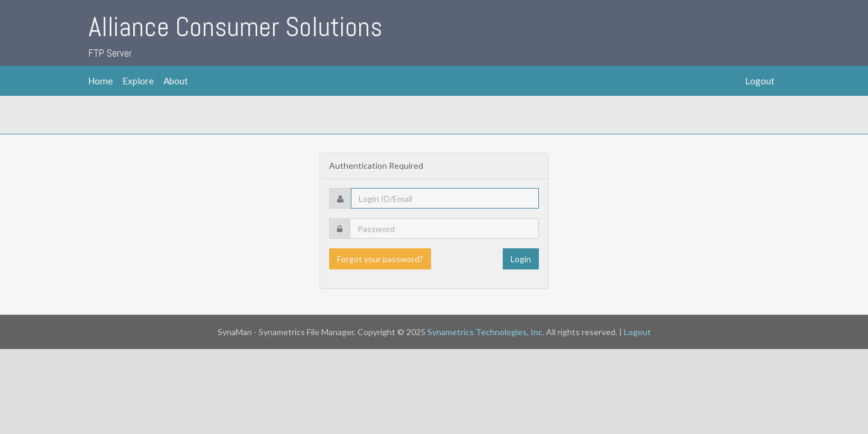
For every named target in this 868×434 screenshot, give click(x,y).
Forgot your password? (380, 259)
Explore (138, 81)
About (176, 81)
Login (521, 259)
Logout (760, 81)
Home (100, 81)
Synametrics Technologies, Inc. (486, 332)
